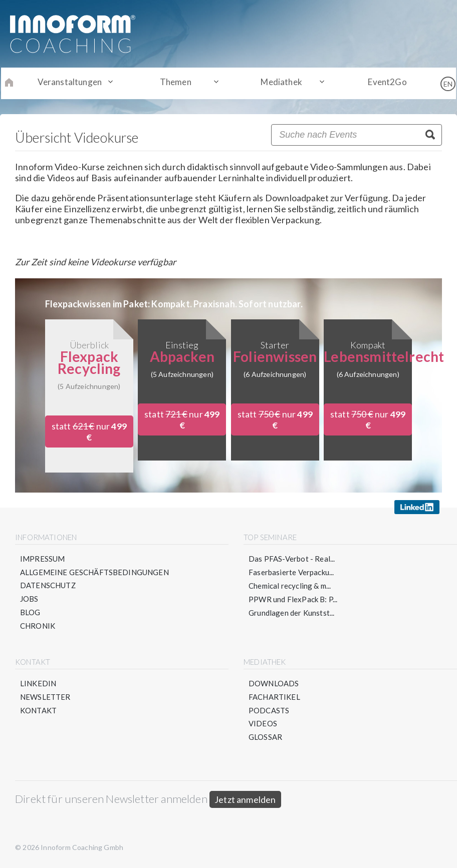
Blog (30, 613)
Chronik (38, 626)
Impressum (43, 559)
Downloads (274, 684)
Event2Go (382, 83)
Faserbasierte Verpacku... (291, 572)
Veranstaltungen (75, 83)
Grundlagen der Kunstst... (292, 613)
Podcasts (269, 711)
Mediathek (279, 83)
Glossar (265, 738)
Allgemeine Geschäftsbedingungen (95, 572)
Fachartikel (274, 698)
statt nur (89, 431)
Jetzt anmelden (245, 801)
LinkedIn (38, 684)
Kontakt (38, 711)
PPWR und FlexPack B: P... (293, 599)
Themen (178, 83)
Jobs (29, 599)
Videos (263, 725)
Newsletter (45, 698)
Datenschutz (48, 586)
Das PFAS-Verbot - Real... (292, 559)
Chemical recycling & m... (290, 586)
